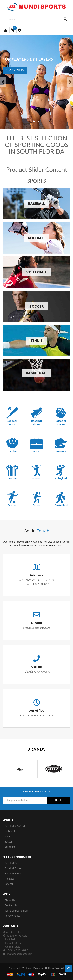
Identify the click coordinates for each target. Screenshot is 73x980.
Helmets (61, 451)
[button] (3, 82)
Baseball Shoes (36, 423)
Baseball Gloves (61, 423)
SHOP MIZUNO (15, 70)
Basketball (61, 505)
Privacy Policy (12, 916)
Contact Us (11, 905)
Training (36, 478)
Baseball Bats (12, 423)
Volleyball (61, 478)
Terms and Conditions (17, 910)
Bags (36, 451)
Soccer (12, 505)
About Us (10, 900)
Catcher (12, 451)
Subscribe (59, 800)
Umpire (12, 478)
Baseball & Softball (15, 826)
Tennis (36, 505)
